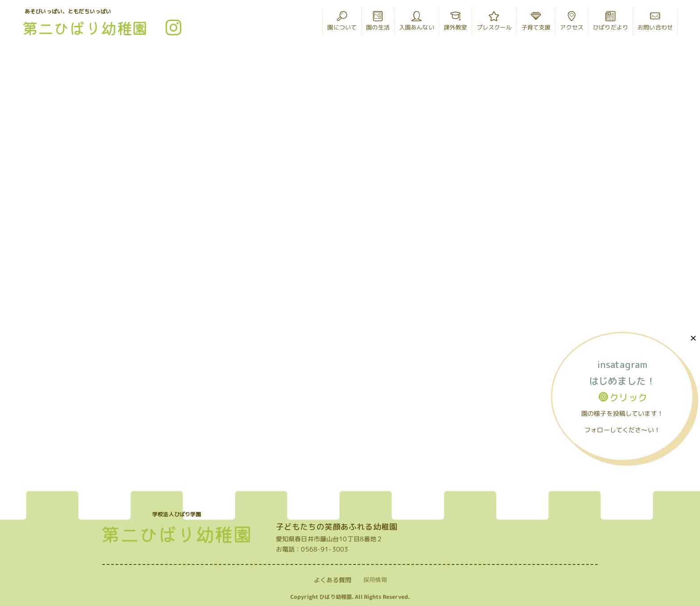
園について (342, 23)
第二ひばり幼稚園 (85, 27)
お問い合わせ (655, 23)
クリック (623, 397)
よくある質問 (333, 580)
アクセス (572, 23)
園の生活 (378, 23)
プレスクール (494, 23)
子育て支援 (536, 23)
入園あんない (417, 23)
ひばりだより (610, 23)
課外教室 (456, 23)
